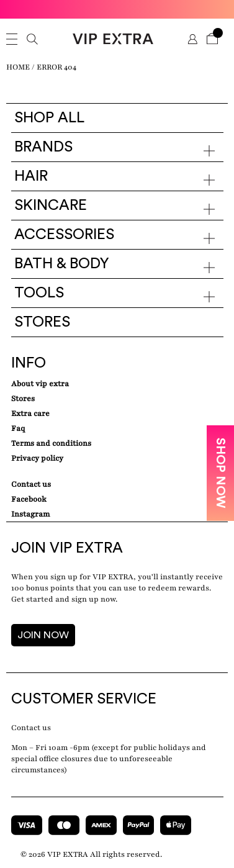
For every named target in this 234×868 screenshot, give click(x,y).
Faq (18, 428)
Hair (31, 176)
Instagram (30, 514)
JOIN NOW (43, 635)
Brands (43, 147)
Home (18, 67)
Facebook (29, 499)
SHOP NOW (220, 473)
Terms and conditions (51, 443)
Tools (39, 293)
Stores (42, 322)
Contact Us (31, 484)
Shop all (49, 118)
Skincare (51, 206)
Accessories (64, 235)
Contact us (31, 728)
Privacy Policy (37, 458)
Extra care (30, 414)
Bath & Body (62, 264)
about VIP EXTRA (40, 384)
